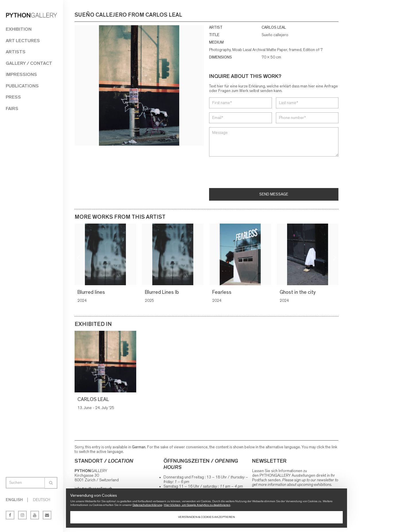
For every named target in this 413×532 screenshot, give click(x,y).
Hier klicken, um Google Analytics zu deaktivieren (197, 505)
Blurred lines (92, 292)
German (139, 447)
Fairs (12, 108)
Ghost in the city (299, 292)
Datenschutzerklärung (147, 505)
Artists (16, 52)
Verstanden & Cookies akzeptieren (206, 517)
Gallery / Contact (29, 63)
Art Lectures (23, 41)
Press (13, 97)
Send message (274, 194)
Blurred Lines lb (163, 292)
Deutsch (42, 500)
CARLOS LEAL (274, 28)
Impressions (21, 74)
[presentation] (253, 173)
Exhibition (19, 29)
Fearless (223, 292)
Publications (22, 86)
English (14, 500)
